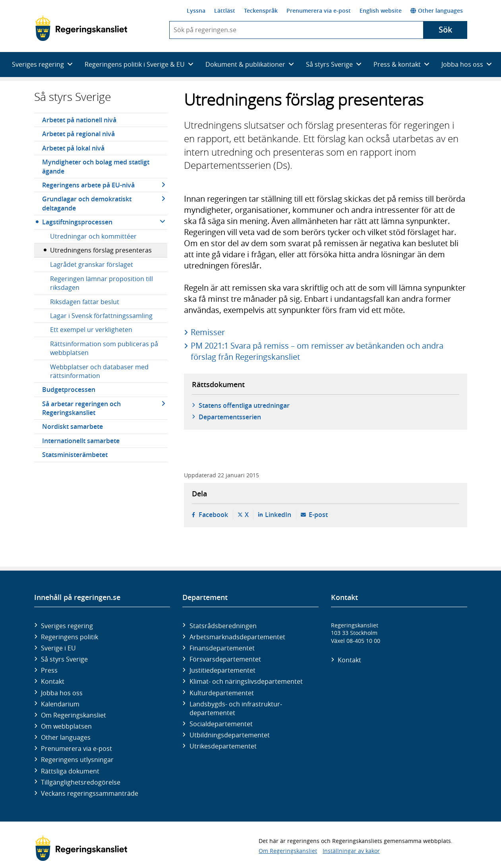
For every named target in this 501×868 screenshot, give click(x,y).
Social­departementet (221, 724)
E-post (318, 515)
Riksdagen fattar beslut (85, 302)
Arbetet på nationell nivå (79, 120)
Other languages (437, 11)
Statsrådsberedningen (223, 626)
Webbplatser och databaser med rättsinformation (99, 371)
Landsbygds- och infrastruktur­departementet (236, 708)
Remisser (208, 332)
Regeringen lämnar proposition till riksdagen (102, 283)
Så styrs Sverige (73, 97)
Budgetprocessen (69, 390)
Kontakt (53, 681)
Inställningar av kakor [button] (351, 851)
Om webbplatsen (66, 726)
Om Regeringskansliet (74, 715)
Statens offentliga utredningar (244, 405)
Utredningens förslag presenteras (101, 250)
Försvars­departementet (225, 659)
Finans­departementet (222, 648)
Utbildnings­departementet (230, 735)
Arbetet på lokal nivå (73, 148)
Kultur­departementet (222, 693)
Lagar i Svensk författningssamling (101, 316)
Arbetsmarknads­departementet (237, 637)
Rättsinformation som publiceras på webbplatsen (104, 348)
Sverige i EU (58, 648)
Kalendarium (60, 704)
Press (49, 670)
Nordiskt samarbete (73, 426)
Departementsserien (230, 417)
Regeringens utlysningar (77, 760)
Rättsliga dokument (70, 771)
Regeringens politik (70, 637)
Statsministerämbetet (75, 455)
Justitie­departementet (222, 670)
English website (381, 11)
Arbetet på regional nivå (78, 134)
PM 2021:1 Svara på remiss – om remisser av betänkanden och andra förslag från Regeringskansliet (317, 351)
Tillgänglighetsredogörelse (81, 782)
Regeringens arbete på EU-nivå (88, 185)
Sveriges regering (67, 626)
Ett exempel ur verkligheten (91, 330)
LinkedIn (278, 515)
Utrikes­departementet (223, 746)
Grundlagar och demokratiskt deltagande (87, 203)
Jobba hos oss (62, 693)
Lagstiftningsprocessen (77, 222)
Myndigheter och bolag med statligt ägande (96, 166)
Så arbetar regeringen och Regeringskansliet (81, 408)
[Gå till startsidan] (81, 28)
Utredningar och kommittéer (93, 236)
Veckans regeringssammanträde (90, 793)
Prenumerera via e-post (319, 11)
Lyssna (196, 11)
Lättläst (225, 11)
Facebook (213, 515)
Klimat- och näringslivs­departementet (246, 681)
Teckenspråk (261, 11)
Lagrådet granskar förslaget (92, 264)
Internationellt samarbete (81, 441)
